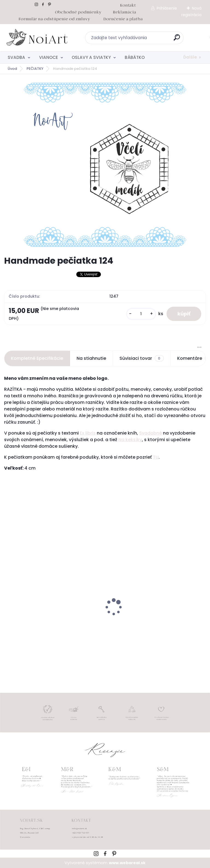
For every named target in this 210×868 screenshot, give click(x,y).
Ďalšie (190, 57)
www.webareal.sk (127, 863)
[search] (177, 40)
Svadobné (151, 433)
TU (156, 457)
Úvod (12, 69)
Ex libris (88, 433)
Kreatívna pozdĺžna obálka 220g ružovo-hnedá (154, 622)
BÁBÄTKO (135, 57)
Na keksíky (130, 440)
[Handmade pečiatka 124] (105, 165)
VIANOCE (49, 57)
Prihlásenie (167, 8)
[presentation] (8, 598)
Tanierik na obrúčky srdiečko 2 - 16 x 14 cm (52, 620)
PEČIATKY (35, 69)
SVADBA (16, 57)
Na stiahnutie (91, 358)
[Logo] (38, 38)
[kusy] (141, 314)
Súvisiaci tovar (142, 358)
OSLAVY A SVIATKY (91, 57)
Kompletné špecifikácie (37, 358)
